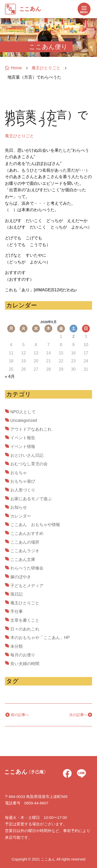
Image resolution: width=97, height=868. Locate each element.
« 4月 (10, 376)
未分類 (17, 646)
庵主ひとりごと (19, 136)
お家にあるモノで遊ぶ (31, 499)
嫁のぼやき (21, 577)
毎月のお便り (23, 655)
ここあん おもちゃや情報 (35, 525)
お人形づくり (23, 490)
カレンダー (21, 516)
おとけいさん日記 (27, 455)
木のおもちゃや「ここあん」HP (40, 638)
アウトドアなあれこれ (31, 429)
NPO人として (23, 412)
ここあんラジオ (25, 551)
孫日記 (17, 594)
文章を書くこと (25, 620)
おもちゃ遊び (23, 481)
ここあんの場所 (25, 542)
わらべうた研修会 (27, 568)
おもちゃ (19, 473)
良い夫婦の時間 (25, 664)
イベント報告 (23, 438)
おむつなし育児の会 (29, 464)
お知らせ (19, 507)
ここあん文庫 (23, 559)
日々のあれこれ (25, 629)
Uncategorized (24, 420)
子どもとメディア (27, 586)
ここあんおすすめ (27, 533)
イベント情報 (23, 447)
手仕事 (17, 611)
